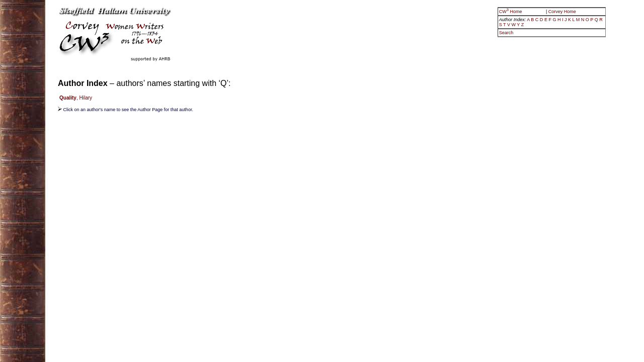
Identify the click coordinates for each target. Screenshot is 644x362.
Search (506, 33)
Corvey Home (562, 12)
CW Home (511, 12)
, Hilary (76, 98)
